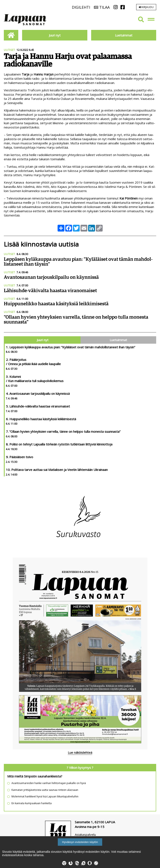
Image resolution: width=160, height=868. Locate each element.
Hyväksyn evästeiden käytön (80, 842)
